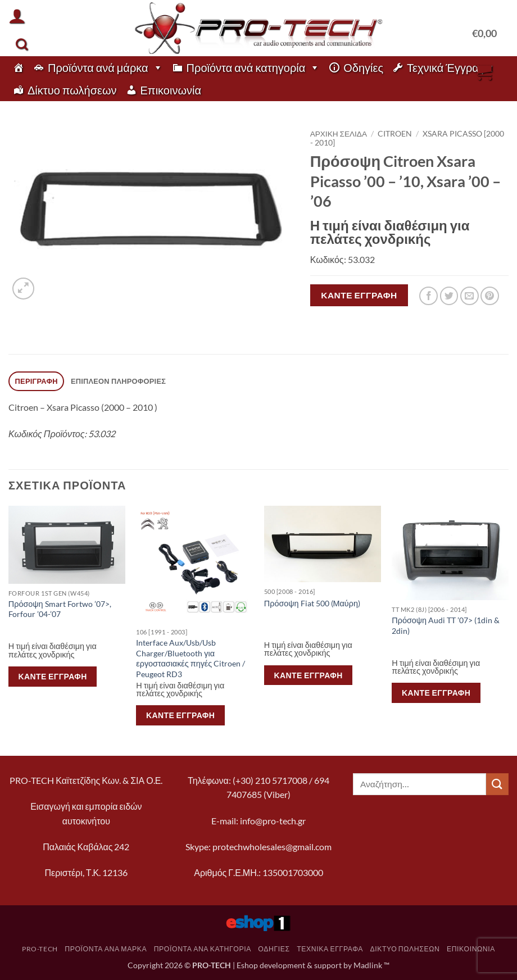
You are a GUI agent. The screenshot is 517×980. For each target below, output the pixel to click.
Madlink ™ (371, 965)
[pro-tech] (19, 67)
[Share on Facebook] (428, 296)
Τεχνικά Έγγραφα (450, 67)
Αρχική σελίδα (339, 134)
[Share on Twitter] (449, 296)
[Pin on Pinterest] (490, 296)
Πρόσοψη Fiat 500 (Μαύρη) (312, 603)
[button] (17, 16)
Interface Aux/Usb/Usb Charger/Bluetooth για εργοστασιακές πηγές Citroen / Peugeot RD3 (191, 658)
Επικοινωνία (171, 90)
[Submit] (497, 784)
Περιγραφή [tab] (37, 381)
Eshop (247, 965)
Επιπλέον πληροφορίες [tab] (118, 381)
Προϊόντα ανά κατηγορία (253, 67)
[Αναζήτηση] (22, 44)
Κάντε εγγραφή (359, 295)
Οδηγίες (363, 67)
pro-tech (40, 949)
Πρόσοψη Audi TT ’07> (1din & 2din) (446, 625)
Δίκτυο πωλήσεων (72, 90)
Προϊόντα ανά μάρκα (105, 67)
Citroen (395, 134)
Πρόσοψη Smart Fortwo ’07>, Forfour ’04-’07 (60, 609)
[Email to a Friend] (470, 296)
